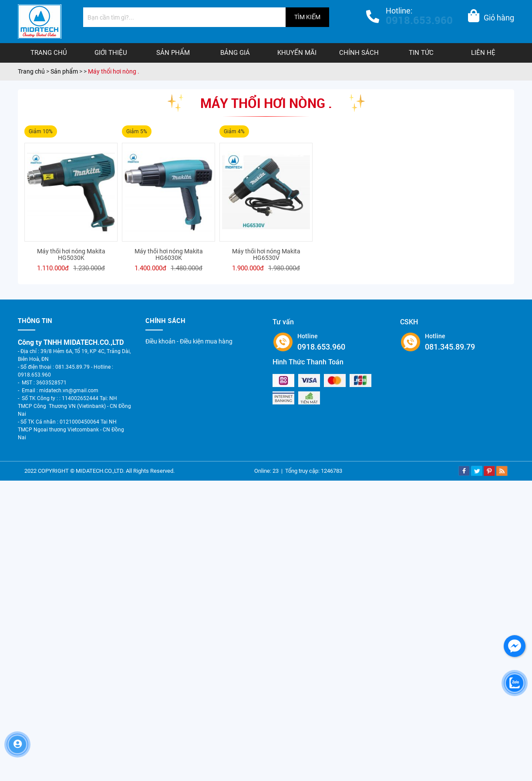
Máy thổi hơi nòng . (114, 71)
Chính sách (359, 53)
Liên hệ (483, 53)
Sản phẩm (173, 53)
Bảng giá (235, 53)
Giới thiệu (111, 53)
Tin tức (421, 53)
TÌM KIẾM (307, 17)
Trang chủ (49, 53)
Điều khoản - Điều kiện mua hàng (189, 341)
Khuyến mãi (297, 53)
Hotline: (419, 17)
